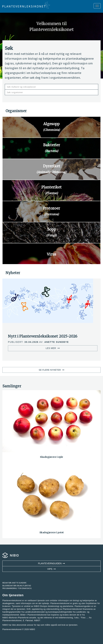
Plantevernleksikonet (12, 621)
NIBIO (32, 629)
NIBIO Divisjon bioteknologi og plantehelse (54, 606)
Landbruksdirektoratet (35, 612)
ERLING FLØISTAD (24, 586)
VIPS (52, 569)
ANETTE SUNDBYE (19, 583)
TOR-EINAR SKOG (25, 588)
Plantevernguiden (52, 563)
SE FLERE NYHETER (51, 370)
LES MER (53, 348)
